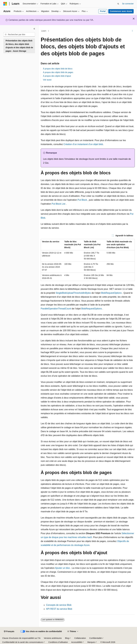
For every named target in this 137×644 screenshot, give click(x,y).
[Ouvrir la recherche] (118, 4)
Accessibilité (77, 642)
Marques (91, 642)
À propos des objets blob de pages (58, 72)
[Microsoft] (5, 4)
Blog (67, 638)
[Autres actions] (132, 31)
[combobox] (19, 35)
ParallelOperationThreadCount (56, 309)
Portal (103, 11)
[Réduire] (34, 29)
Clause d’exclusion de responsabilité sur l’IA (21, 638)
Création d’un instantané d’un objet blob (83, 144)
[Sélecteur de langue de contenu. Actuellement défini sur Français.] (9, 632)
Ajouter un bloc (62, 568)
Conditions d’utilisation (58, 642)
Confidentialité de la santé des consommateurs (23, 642)
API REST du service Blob (59, 609)
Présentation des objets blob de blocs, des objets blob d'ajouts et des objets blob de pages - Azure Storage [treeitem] (19, 46)
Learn (44, 31)
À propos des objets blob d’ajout (57, 76)
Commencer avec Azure (121, 11)
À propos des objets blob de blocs (58, 69)
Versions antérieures (53, 638)
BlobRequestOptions (111, 293)
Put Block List (58, 204)
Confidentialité (96, 638)
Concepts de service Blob (59, 605)
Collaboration (80, 638)
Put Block (82, 200)
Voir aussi (47, 80)
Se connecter (128, 4)
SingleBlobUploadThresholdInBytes (73, 293)
